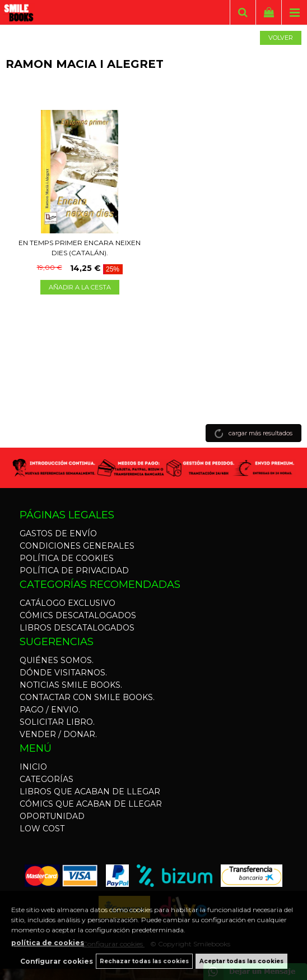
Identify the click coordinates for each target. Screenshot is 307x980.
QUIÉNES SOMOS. (57, 660)
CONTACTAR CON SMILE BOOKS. (87, 697)
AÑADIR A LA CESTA (80, 287)
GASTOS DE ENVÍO (58, 533)
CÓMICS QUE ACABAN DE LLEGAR (91, 804)
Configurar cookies (57, 961)
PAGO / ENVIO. (50, 710)
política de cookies (48, 943)
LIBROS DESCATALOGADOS (77, 628)
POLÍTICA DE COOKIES (67, 558)
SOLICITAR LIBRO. (57, 722)
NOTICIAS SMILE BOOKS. (71, 685)
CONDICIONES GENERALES (77, 546)
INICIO (33, 767)
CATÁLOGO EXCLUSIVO (68, 603)
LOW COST (42, 829)
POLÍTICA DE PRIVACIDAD (74, 570)
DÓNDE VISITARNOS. (63, 673)
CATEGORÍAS (46, 779)
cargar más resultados (261, 433)
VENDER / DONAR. (58, 734)
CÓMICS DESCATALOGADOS (78, 615)
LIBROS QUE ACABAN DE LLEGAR (90, 792)
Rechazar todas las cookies (144, 961)
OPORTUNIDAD (52, 816)
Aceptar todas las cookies (241, 961)
